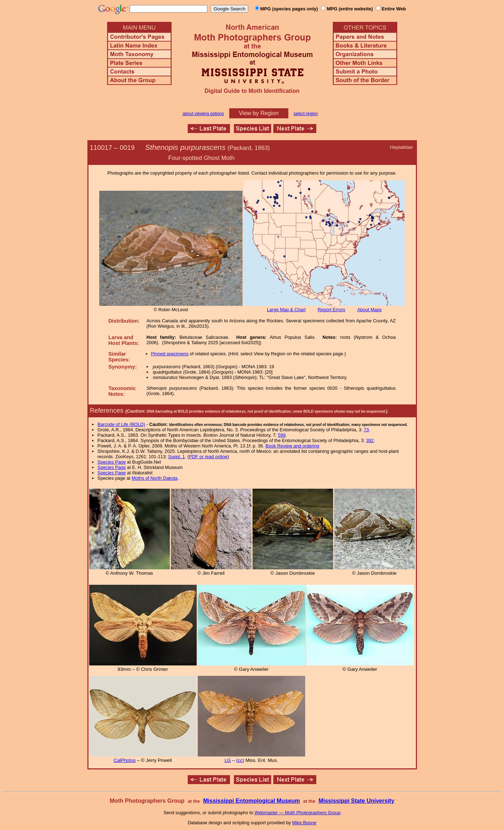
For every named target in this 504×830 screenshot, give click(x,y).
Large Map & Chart (286, 310)
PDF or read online (208, 457)
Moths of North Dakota (154, 478)
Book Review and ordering (292, 446)
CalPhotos (125, 760)
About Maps (369, 310)
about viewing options (203, 114)
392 (370, 440)
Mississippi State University (356, 801)
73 (366, 430)
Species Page (112, 462)
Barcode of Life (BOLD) (121, 424)
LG (228, 760)
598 (282, 435)
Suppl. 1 (176, 457)
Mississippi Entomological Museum (251, 801)
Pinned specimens (170, 354)
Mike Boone (304, 823)
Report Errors (332, 310)
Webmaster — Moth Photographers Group (297, 813)
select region (306, 114)
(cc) (240, 760)
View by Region (259, 113)
